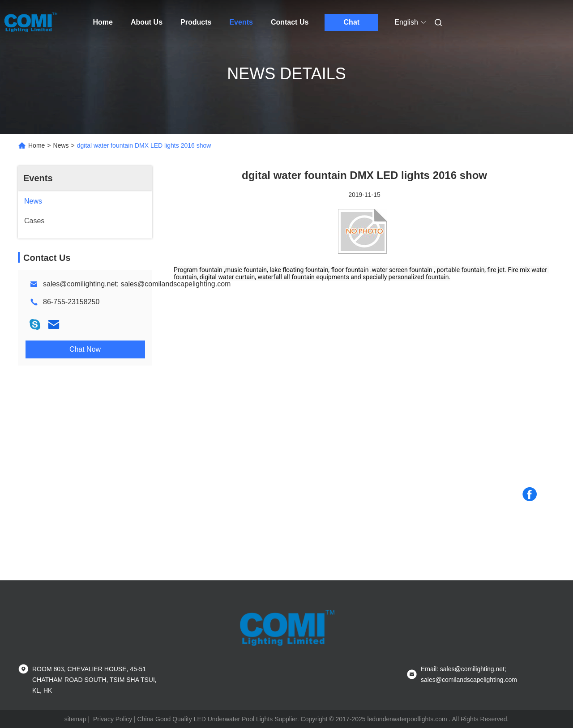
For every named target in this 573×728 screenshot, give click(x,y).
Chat (352, 22)
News (61, 145)
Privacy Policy (113, 719)
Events (241, 22)
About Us (147, 22)
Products (196, 22)
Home (103, 22)
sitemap (75, 719)
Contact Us (290, 22)
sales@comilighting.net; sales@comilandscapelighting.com (137, 284)
